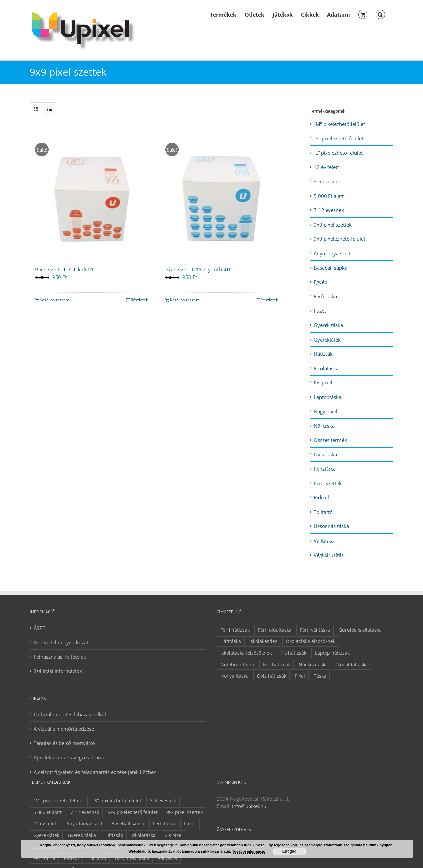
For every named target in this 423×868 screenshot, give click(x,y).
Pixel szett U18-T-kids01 (64, 270)
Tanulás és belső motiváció (64, 743)
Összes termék (330, 440)
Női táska (324, 426)
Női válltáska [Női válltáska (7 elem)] (234, 676)
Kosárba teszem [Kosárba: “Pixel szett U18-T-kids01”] (55, 300)
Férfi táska (325, 296)
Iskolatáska (326, 368)
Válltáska (324, 541)
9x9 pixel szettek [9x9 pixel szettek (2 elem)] (184, 812)
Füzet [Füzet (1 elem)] (190, 824)
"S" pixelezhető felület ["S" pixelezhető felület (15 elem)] (117, 801)
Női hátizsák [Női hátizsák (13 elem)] (277, 665)
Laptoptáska (327, 397)
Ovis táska (325, 454)
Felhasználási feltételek (60, 657)
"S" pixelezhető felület (338, 138)
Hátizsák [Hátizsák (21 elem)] (114, 835)
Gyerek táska (328, 325)
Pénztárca (325, 469)
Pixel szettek (328, 483)
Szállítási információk (58, 671)
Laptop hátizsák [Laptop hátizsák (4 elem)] (332, 653)
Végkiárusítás (329, 555)
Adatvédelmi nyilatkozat (61, 642)
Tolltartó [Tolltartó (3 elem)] (97, 858)
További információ (249, 851)
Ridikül (321, 497)
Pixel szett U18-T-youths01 (198, 270)
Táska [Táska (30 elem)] (320, 676)
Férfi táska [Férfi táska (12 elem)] (164, 824)
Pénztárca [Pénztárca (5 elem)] (44, 858)
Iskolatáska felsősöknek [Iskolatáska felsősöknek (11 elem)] (246, 653)
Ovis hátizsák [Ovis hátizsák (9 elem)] (272, 676)
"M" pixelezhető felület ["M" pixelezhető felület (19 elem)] (59, 801)
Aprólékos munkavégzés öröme (70, 757)
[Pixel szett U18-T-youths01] (222, 198)
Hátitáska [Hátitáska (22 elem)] (231, 641)
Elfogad (289, 851)
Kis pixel (323, 382)
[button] (380, 14)
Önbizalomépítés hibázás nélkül (70, 714)
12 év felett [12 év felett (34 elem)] (46, 824)
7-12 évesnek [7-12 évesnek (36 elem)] (85, 812)
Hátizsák (323, 354)
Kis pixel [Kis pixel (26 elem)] (173, 835)
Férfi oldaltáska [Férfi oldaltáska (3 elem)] (275, 630)
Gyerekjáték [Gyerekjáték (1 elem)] (46, 835)
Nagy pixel (326, 411)
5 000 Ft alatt (329, 196)
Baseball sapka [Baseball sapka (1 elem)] (128, 824)
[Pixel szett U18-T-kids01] (92, 198)
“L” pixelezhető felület (338, 153)
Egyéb (320, 282)
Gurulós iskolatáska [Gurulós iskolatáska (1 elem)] (360, 630)
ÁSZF (39, 628)
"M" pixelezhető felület (339, 124)
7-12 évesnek (329, 210)
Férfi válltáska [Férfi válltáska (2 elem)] (315, 630)
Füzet (320, 311)
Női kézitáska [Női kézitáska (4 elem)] (313, 665)
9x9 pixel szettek (333, 225)
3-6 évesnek (327, 181)
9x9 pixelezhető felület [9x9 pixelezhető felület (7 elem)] (133, 812)
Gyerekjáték (327, 340)
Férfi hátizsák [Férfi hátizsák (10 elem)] (235, 630)
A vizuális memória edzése (64, 729)
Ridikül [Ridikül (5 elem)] (71, 858)
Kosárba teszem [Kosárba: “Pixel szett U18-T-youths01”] (185, 300)
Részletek (139, 300)
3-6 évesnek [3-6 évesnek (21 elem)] (163, 801)
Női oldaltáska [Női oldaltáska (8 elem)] (352, 665)
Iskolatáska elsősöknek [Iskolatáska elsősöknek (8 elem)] (311, 641)
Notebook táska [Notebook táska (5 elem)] (237, 665)
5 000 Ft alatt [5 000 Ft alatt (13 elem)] (48, 812)
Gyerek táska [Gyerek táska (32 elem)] (82, 835)
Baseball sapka (330, 268)
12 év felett (326, 167)
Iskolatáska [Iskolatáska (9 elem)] (144, 835)
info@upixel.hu (249, 806)
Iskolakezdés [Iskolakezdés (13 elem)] (263, 641)
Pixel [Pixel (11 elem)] (300, 676)
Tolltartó (323, 512)
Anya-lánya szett (332, 253)
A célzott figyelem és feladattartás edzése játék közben (95, 772)
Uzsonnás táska (331, 526)
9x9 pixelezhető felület (339, 239)
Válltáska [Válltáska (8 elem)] (167, 858)
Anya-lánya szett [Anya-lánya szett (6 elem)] (85, 824)
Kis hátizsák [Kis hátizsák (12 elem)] (293, 653)
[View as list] (49, 109)
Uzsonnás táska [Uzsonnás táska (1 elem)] (132, 858)
